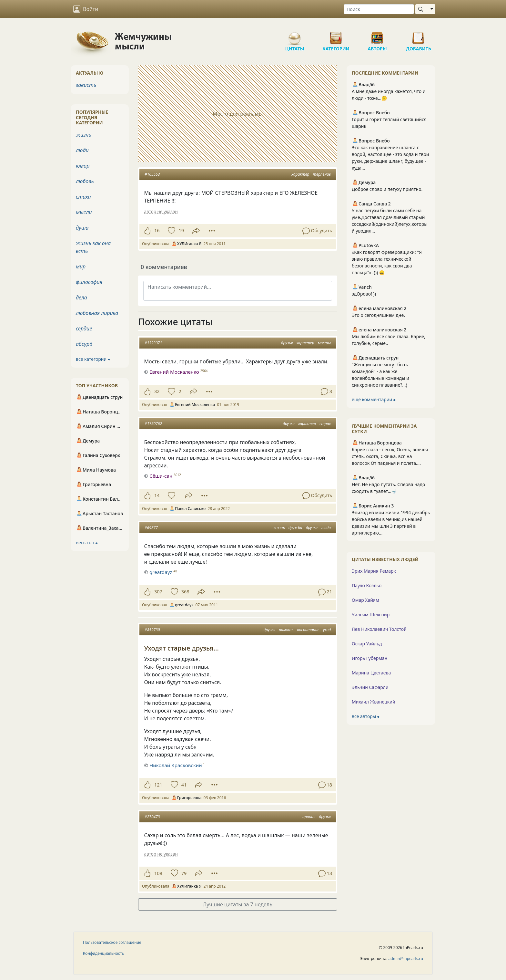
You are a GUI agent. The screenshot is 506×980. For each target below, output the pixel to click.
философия (89, 282)
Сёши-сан (161, 476)
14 (157, 495)
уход (327, 630)
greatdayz (161, 572)
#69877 (151, 528)
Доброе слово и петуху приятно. (387, 189)
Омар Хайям (365, 600)
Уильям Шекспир (371, 615)
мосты (324, 343)
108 (158, 873)
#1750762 (153, 424)
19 (181, 230)
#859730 (152, 630)
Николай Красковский (176, 765)
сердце (84, 328)
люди (326, 528)
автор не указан (161, 211)
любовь (85, 181)
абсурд (84, 344)
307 (158, 592)
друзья (287, 343)
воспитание (308, 630)
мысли (84, 212)
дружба (295, 528)
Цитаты (295, 36)
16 (157, 230)
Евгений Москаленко (174, 372)
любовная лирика (97, 313)
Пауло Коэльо (367, 585)
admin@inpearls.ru (406, 959)
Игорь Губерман (369, 658)
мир (81, 266)
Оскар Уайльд (367, 644)
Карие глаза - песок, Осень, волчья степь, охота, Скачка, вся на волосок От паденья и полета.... (390, 456)
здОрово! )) (364, 294)
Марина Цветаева (371, 673)
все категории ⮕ (93, 359)
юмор (83, 166)
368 (185, 592)
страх (325, 424)
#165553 (152, 174)
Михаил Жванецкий (374, 702)
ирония (309, 817)
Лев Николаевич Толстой (379, 629)
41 (184, 785)
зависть (86, 85)
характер (301, 174)
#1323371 (153, 343)
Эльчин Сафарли (370, 687)
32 (157, 391)
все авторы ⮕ (366, 716)
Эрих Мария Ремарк (374, 571)
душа (82, 228)
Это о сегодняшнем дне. (378, 315)
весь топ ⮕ (87, 542)
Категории (336, 36)
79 (184, 873)
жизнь (279, 528)
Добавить (419, 36)
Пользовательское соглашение (112, 942)
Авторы (377, 36)
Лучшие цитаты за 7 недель (238, 904)
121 (158, 785)
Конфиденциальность (103, 953)
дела (81, 297)
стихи (83, 197)
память (286, 630)
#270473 (152, 817)
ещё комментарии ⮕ (374, 399)
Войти (86, 9)
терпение (322, 174)
